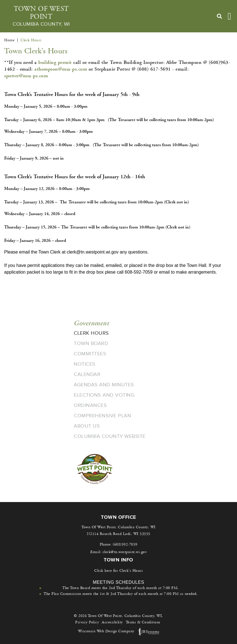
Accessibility (112, 622)
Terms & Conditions (143, 622)
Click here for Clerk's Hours (118, 571)
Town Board (91, 343)
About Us (87, 426)
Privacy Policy (87, 622)
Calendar (87, 374)
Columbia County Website (110, 436)
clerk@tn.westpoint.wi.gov (125, 552)
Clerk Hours (91, 333)
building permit (55, 62)
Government (91, 323)
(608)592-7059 (125, 544)
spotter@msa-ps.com (26, 76)
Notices (85, 364)
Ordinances (90, 405)
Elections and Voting (104, 395)
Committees (90, 354)
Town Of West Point (41, 16)
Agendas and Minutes (104, 385)
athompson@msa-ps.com (61, 69)
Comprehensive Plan (102, 416)
